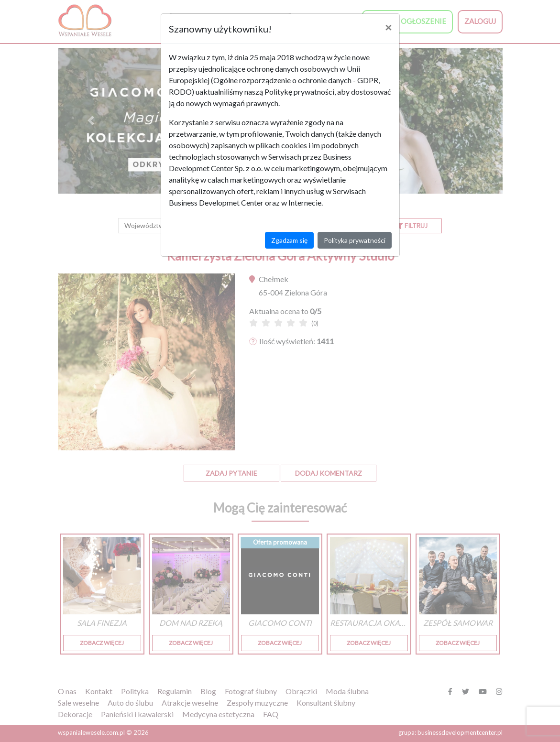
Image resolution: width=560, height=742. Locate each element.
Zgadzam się (289, 240)
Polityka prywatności (355, 240)
